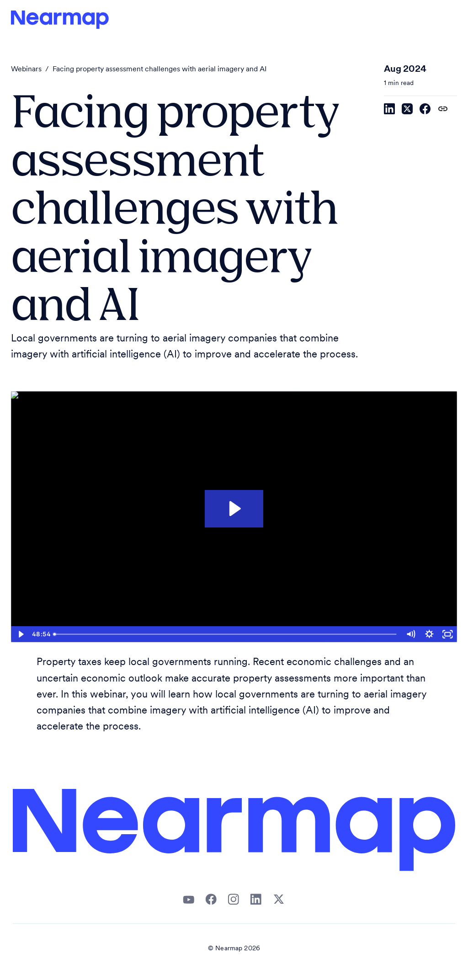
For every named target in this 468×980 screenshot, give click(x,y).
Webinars (26, 69)
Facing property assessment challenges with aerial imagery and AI (160, 69)
